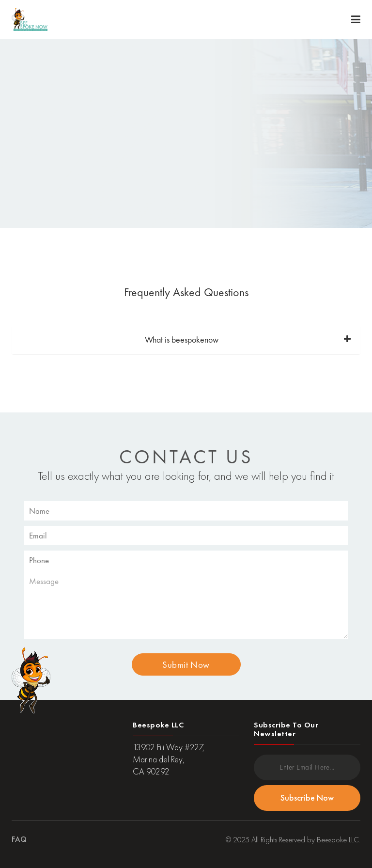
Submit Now (186, 665)
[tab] (186, 340)
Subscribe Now (307, 797)
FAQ (19, 839)
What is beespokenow (182, 339)
